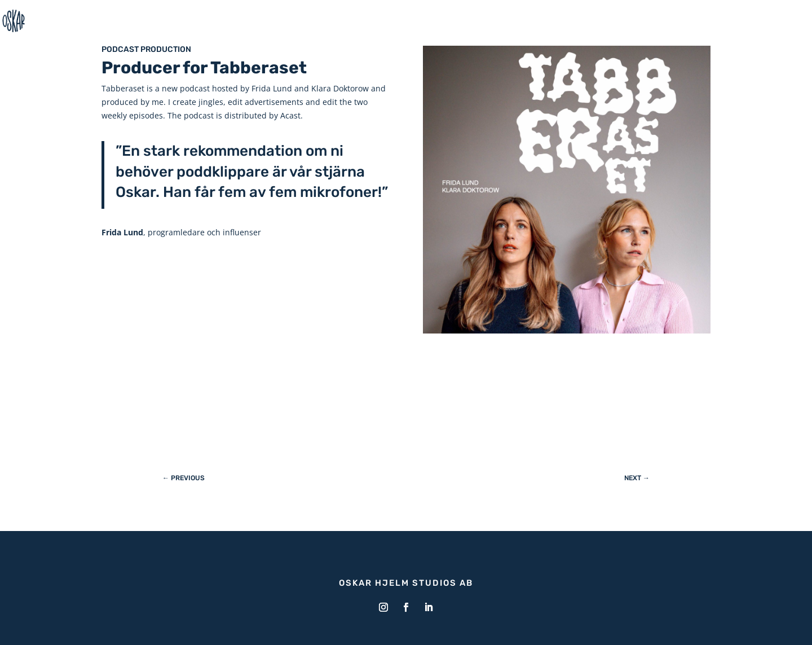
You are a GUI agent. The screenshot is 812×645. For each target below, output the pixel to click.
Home (785, 21)
